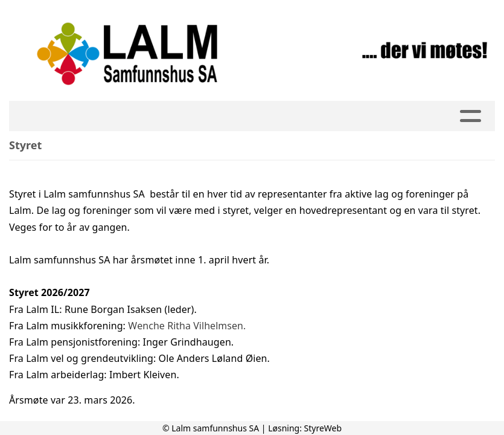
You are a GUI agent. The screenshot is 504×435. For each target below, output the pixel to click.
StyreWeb (323, 428)
